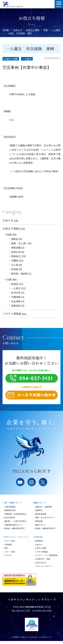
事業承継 (16, 248)
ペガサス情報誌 (12, 314)
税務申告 (39, 513)
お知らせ (8, 220)
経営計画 (16, 252)
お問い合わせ (41, 566)
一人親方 (27, 59)
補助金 (15, 239)
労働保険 (16, 297)
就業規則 (16, 306)
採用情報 (39, 544)
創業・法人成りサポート (45, 520)
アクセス (8, 558)
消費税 (15, 261)
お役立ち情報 (11, 59)
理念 (6, 551)
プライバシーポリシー (44, 569)
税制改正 (16, 256)
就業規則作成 (10, 513)
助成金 (15, 284)
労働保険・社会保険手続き (15, 517)
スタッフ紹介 (10, 555)
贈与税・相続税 (19, 274)
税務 (9, 235)
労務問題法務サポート (14, 528)
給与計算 (16, 293)
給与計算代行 (10, 520)
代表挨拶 (8, 548)
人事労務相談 (10, 510)
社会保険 (16, 301)
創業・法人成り (19, 243)
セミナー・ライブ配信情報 (46, 558)
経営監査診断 (41, 517)
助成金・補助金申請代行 (15, 531)
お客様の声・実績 (43, 562)
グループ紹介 (10, 544)
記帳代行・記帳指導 (43, 510)
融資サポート (41, 528)
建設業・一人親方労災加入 (15, 524)
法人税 (15, 265)
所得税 (15, 269)
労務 (9, 280)
